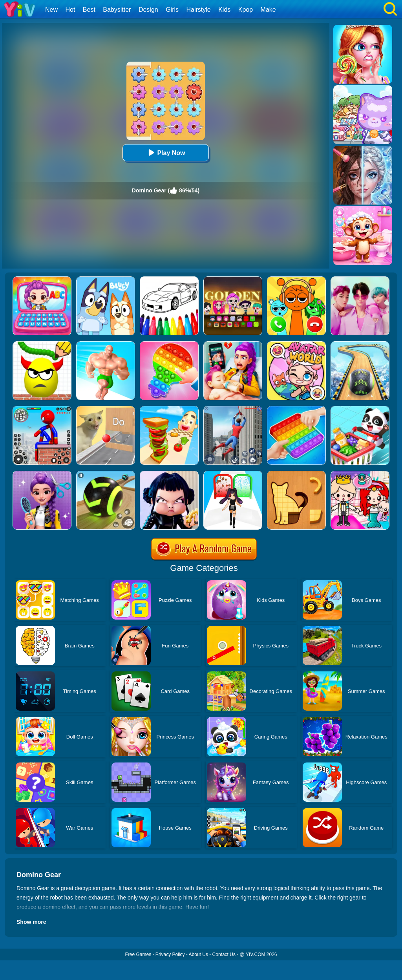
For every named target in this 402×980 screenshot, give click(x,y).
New (51, 10)
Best (89, 10)
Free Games (138, 954)
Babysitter (117, 10)
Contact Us (224, 954)
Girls (172, 10)
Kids (224, 10)
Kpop (246, 10)
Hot (70, 10)
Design (148, 10)
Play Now (165, 153)
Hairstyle (199, 10)
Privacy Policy (170, 954)
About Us (198, 954)
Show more (31, 922)
